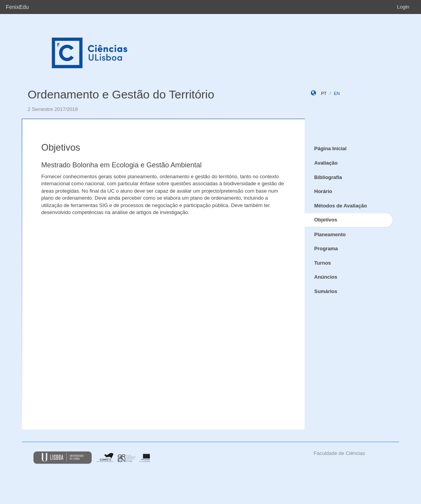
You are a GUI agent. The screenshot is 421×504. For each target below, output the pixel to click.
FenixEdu (17, 7)
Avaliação (326, 163)
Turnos (323, 263)
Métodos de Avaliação (341, 206)
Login (403, 7)
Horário (323, 191)
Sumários (326, 291)
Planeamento (330, 234)
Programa (326, 248)
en (337, 93)
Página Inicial (331, 148)
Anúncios (326, 277)
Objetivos (326, 220)
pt (324, 93)
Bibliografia (328, 177)
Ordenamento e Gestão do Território (121, 94)
